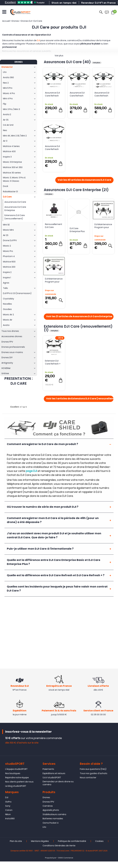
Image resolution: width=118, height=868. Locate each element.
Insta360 (10, 819)
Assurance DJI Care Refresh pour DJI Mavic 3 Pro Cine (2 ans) (103, 94)
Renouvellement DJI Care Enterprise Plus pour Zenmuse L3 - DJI (54, 226)
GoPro (8, 802)
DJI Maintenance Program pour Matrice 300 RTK (103, 226)
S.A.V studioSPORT (52, 778)
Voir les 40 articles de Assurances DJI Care (84, 180)
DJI (38, 40)
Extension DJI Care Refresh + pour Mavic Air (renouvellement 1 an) (54, 362)
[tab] (59, 444)
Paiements (48, 769)
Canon (9, 810)
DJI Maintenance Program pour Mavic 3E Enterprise (54, 280)
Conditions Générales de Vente (59, 846)
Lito (44, 827)
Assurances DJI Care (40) (68, 62)
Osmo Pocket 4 (51, 823)
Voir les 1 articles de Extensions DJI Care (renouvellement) (80, 399)
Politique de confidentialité (72, 841)
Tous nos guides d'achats (94, 773)
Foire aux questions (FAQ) (93, 769)
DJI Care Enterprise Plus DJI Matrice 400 (78, 230)
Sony (8, 806)
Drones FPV (48, 802)
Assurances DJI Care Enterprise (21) (76, 190)
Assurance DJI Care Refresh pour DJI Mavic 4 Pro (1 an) (53, 148)
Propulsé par (51, 858)
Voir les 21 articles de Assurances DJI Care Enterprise (79, 317)
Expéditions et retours (54, 773)
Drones (46, 797)
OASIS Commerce (66, 858)
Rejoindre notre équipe (17, 778)
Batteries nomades (53, 819)
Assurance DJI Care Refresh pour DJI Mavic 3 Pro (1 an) (53, 94)
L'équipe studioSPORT (16, 769)
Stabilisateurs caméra (54, 814)
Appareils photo (51, 810)
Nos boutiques (13, 773)
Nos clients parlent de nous (19, 782)
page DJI (31, 471)
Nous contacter (88, 778)
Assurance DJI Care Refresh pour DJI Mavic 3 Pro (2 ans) (78, 94)
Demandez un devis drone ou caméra (58, 783)
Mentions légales (40, 841)
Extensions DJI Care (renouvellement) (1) (78, 328)
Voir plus (59, 56)
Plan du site (16, 841)
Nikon (8, 814)
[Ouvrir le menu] (4, 12)
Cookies (99, 841)
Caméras (48, 806)
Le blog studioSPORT (16, 786)
